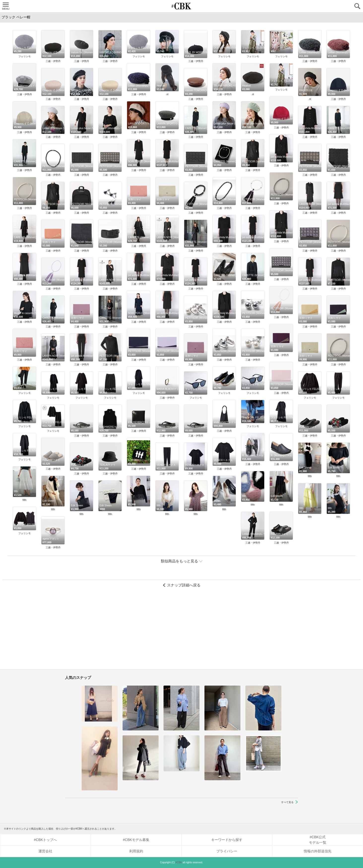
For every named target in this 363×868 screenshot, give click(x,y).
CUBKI (182, 6)
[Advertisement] (182, 631)
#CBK (179, 862)
